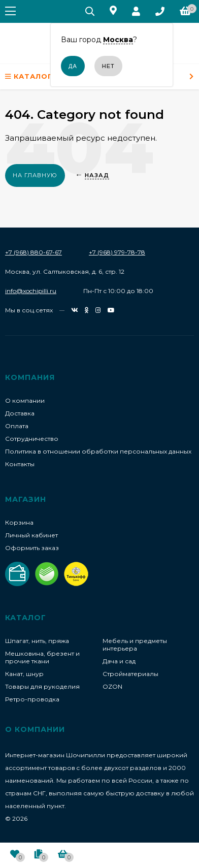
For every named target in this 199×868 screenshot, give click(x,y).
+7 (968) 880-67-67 (34, 252)
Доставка (20, 413)
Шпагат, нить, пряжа (37, 641)
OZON (112, 686)
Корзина (19, 522)
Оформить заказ (32, 548)
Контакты (20, 464)
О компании (25, 400)
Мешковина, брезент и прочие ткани (42, 657)
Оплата (17, 426)
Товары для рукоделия (42, 686)
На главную (35, 175)
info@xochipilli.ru (31, 291)
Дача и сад (119, 661)
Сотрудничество (32, 439)
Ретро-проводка (32, 699)
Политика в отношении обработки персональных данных (98, 451)
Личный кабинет (31, 535)
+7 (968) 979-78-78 (117, 252)
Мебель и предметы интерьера (135, 645)
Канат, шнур (24, 674)
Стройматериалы (130, 674)
